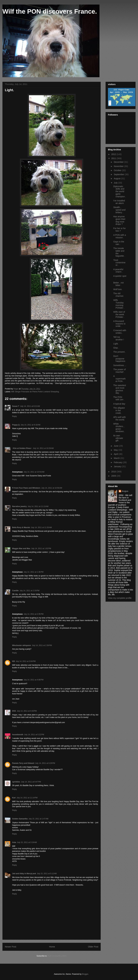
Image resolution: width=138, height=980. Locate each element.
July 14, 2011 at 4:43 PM (27, 711)
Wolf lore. (118, 289)
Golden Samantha (20, 819)
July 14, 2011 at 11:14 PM (27, 798)
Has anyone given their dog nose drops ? (119, 220)
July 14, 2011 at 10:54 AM (34, 472)
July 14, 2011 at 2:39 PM (42, 645)
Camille (15, 591)
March (117, 458)
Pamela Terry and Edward (23, 763)
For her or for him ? (119, 230)
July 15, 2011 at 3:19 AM (27, 842)
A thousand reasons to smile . (119, 324)
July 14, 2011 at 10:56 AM (52, 488)
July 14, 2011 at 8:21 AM (30, 406)
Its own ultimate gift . (118, 438)
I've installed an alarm (119, 202)
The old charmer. (119, 295)
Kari (14, 798)
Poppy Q (16, 425)
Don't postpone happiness (119, 359)
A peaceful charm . (118, 271)
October (118, 170)
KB (13, 661)
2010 (114, 472)
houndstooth (18, 735)
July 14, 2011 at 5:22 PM (34, 735)
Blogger (85, 974)
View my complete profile (120, 598)
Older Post (93, 947)
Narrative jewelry (19, 506)
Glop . (116, 348)
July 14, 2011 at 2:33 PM (29, 591)
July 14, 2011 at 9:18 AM (30, 425)
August (117, 178)
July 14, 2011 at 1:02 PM (41, 549)
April (116, 454)
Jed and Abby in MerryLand (24, 874)
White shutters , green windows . (119, 428)
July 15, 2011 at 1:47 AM (38, 819)
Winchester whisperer (22, 645)
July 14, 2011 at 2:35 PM (33, 614)
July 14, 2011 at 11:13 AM (38, 506)
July (116, 183)
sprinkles (16, 782)
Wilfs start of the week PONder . (119, 314)
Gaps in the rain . (119, 243)
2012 (114, 154)
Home (52, 947)
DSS (14, 711)
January (118, 466)
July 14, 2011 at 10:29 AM (43, 448)
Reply (14, 416)
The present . (120, 352)
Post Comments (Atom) (57, 956)
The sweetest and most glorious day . (120, 389)
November (119, 166)
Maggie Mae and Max (21, 549)
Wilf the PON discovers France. (50, 11)
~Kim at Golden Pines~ (22, 448)
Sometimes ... (120, 365)
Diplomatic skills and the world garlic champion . (120, 191)
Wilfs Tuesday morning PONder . (119, 304)
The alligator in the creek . (119, 410)
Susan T (16, 406)
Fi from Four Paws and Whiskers (26, 488)
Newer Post (10, 947)
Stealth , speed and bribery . (119, 210)
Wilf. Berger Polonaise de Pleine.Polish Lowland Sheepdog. (35, 392)
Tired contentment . (119, 263)
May (116, 450)
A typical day (119, 404)
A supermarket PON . (119, 379)
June (116, 446)
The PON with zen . (119, 398)
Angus (125, 491)
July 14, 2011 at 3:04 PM (26, 661)
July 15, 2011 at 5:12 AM (47, 874)
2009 (114, 476)
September (119, 174)
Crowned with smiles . (120, 332)
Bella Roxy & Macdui (21, 527)
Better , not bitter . (118, 284)
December (119, 162)
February (118, 462)
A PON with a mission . (120, 236)
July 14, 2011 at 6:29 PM (45, 763)
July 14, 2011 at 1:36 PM (33, 572)
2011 (114, 158)
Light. (116, 344)
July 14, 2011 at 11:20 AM (41, 527)
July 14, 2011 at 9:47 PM (31, 782)
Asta (14, 842)
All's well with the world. (119, 418)
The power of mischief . (119, 371)
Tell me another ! (119, 338)
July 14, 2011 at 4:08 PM (33, 680)
